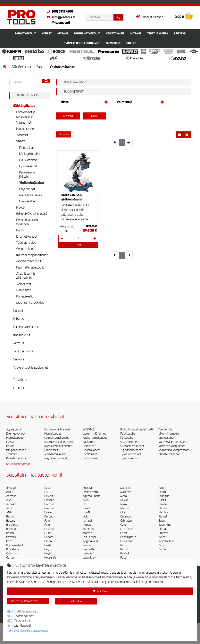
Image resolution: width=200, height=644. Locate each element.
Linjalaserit (51, 450)
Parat (124, 533)
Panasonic (127, 529)
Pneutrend (127, 541)
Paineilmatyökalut (87, 34)
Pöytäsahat (27, 189)
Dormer (49, 504)
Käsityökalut (115, 34)
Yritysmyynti (61, 23)
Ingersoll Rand (91, 496)
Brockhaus (13, 549)
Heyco (48, 549)
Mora (124, 496)
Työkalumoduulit (131, 454)
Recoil (124, 549)
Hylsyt (10, 442)
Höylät (21, 208)
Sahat (41, 67)
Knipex (87, 525)
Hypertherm (90, 492)
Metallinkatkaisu (30, 195)
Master (87, 545)
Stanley (163, 512)
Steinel (163, 517)
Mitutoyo (126, 492)
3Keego (11, 488)
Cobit (47, 488)
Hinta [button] (84, 102)
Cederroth (13, 554)
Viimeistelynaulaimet (172, 446)
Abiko (10, 492)
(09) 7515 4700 (59, 12)
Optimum (126, 517)
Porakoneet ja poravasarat (26, 114)
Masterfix (88, 549)
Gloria (48, 541)
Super (162, 521)
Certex (10, 558)
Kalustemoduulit (17, 458)
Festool (49, 529)
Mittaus (136, 34)
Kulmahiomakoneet (57, 438)
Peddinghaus (128, 537)
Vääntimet (24, 123)
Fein (47, 521)
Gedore (49, 537)
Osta (78, 245)
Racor (124, 545)
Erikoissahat (28, 201)
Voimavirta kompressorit (174, 450)
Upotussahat (28, 166)
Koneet (47, 34)
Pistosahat (27, 148)
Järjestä (63, 134)
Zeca (161, 545)
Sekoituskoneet (27, 249)
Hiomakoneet (26, 129)
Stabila (163, 508)
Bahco (10, 517)
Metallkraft (89, 558)
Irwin (85, 500)
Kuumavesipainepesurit (59, 442)
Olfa (123, 512)
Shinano (163, 504)
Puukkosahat (28, 160)
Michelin (125, 488)
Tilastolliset (22, 621)
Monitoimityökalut (29, 261)
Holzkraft (50, 558)
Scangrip (164, 496)
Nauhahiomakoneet (95, 438)
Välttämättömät (26, 611)
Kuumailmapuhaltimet (32, 255)
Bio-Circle (12, 525)
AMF (9, 512)
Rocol (124, 558)
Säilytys (180, 34)
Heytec (49, 554)
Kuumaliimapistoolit (30, 267)
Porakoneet (90, 454)
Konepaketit (25, 296)
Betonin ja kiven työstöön (27, 222)
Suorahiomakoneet (132, 446)
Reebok (125, 554)
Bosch (10, 533)
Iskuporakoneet (16, 450)
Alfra (9, 508)
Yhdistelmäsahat (32, 183)
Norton (125, 508)
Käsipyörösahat (30, 154)
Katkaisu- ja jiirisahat (27, 175)
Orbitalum (127, 521)
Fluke (48, 533)
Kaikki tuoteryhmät (18, 464)
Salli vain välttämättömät (24, 601)
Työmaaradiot (26, 243)
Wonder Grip (166, 541)
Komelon (88, 529)
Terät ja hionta (158, 34)
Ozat (123, 525)
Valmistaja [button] (140, 102)
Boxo (9, 541)
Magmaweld (90, 541)
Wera (162, 537)
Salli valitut (76, 601)
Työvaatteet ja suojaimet (82, 43)
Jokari (86, 508)
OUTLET (131, 43)
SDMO (162, 500)
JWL (85, 517)
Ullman (163, 529)
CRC (47, 492)
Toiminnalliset (24, 616)
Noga (124, 504)
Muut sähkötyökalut (30, 302)
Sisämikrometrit (130, 442)
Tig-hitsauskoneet (131, 450)
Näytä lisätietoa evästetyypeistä (29, 631)
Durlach (49, 517)
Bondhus (12, 529)
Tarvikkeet (113, 43)
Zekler (162, 549)
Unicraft (163, 533)
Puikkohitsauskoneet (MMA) (137, 430)
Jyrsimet (22, 135)
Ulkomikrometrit (169, 434)
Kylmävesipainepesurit (58, 446)
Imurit (20, 230)
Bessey (11, 521)
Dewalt (49, 496)
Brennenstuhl (15, 545)
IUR (84, 504)
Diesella (49, 500)
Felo (47, 525)
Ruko (161, 488)
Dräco (48, 512)
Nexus (124, 500)
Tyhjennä (68, 116)
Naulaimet (24, 290)
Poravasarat (90, 458)
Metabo (87, 554)
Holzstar (88, 488)
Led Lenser (89, 537)
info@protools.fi (60, 17)
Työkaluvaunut (129, 458)
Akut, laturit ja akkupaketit (26, 276)
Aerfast (11, 496)
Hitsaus (63, 34)
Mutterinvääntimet (94, 434)
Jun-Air (87, 512)
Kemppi (87, 521)
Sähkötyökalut (25, 34)
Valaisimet (24, 284)
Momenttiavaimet (55, 454)
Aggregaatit (14, 430)
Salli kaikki (100, 591)
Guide (48, 545)
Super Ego (165, 525)
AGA (9, 500)
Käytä (94, 116)
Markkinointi (22, 626)
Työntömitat (166, 430)
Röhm (162, 492)
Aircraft (11, 504)
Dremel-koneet (27, 237)
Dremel (49, 508)
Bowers (11, 537)
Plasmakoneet (91, 450)
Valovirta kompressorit (173, 442)
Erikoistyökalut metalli (32, 214)
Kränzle (87, 533)
